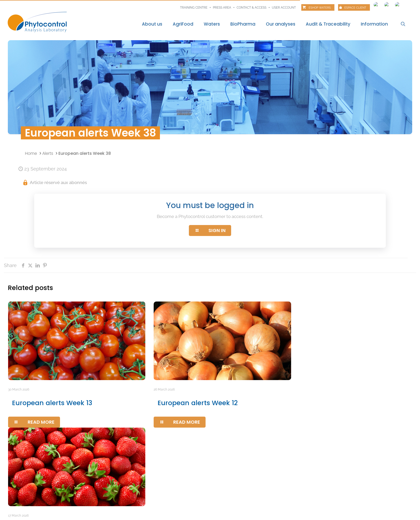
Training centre (194, 8)
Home (31, 153)
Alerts (48, 153)
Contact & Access (251, 8)
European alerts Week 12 (198, 403)
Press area (222, 8)
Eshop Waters (320, 8)
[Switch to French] (376, 3)
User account (284, 8)
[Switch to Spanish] (387, 3)
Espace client (355, 8)
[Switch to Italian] (398, 3)
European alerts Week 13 (52, 403)
